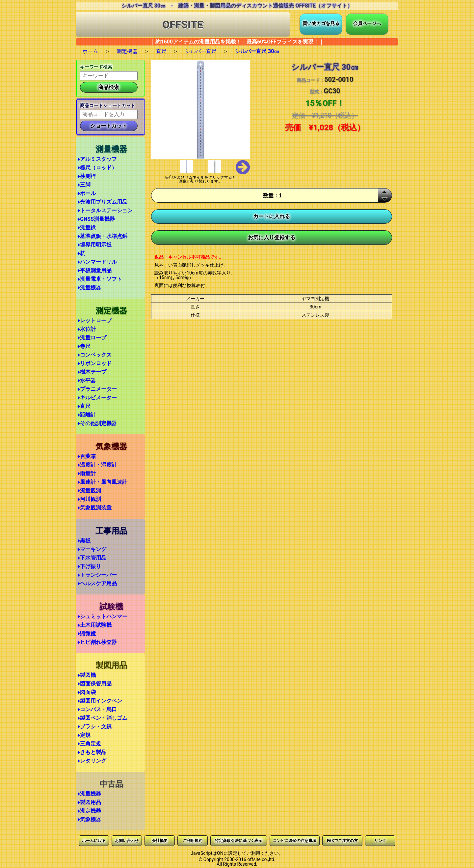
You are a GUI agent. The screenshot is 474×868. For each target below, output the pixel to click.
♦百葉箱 (87, 456)
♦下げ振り (89, 566)
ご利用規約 (193, 841)
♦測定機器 (89, 811)
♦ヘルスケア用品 (97, 583)
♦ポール (87, 193)
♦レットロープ (94, 320)
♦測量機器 (89, 288)
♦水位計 (87, 329)
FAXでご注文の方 (342, 841)
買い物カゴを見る (321, 23)
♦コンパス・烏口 (97, 709)
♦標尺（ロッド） (97, 168)
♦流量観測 (89, 491)
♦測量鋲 (87, 228)
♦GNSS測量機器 (96, 219)
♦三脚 (84, 185)
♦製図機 (87, 675)
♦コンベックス (94, 355)
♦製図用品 (89, 802)
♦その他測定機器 (97, 423)
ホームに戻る (94, 841)
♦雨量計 (87, 473)
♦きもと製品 (92, 752)
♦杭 (81, 253)
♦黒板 (84, 541)
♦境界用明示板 (94, 245)
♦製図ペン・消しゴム (102, 718)
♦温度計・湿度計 (97, 465)
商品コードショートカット (108, 105)
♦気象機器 (89, 819)
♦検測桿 (87, 176)
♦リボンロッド (94, 363)
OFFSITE (183, 24)
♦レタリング (92, 761)
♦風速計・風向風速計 (102, 482)
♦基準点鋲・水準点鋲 (102, 236)
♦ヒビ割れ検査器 (97, 642)
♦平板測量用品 (94, 270)
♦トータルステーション (105, 210)
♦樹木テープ (92, 372)
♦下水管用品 (92, 558)
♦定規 (84, 735)
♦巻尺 (84, 346)
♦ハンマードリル (97, 262)
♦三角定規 (89, 744)
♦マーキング (92, 549)
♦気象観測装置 (94, 508)
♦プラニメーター (97, 389)
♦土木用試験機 (94, 625)
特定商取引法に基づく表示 (239, 841)
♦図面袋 (87, 692)
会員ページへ (367, 23)
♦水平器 (87, 380)
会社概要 (160, 841)
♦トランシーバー (97, 575)
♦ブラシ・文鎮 (94, 726)
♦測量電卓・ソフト (100, 279)
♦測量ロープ (92, 338)
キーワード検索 (96, 67)
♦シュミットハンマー (102, 616)
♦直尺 (84, 406)
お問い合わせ (127, 841)
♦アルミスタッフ (97, 159)
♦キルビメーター (97, 398)
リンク (380, 841)
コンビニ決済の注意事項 (295, 841)
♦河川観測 (89, 499)
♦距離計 (87, 415)
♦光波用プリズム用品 (102, 202)
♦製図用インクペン (100, 701)
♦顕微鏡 (87, 634)
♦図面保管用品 (94, 684)
